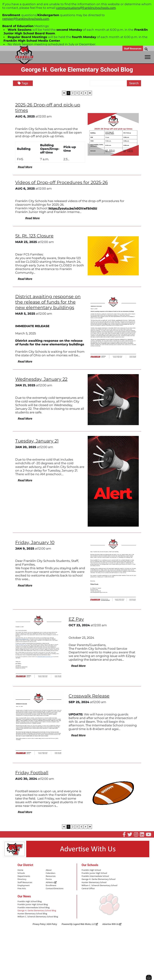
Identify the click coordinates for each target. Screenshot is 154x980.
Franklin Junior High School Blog (32, 904)
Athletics (51, 882)
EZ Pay (77, 619)
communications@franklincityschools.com (86, 8)
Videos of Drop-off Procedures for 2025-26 (63, 182)
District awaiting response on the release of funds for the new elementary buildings (49, 302)
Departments (24, 876)
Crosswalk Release (90, 696)
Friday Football (32, 773)
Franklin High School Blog (29, 901)
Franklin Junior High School (94, 873)
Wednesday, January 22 (42, 379)
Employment (23, 885)
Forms (49, 879)
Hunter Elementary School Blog (32, 913)
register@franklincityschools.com (26, 19)
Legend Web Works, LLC (85, 923)
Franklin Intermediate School (95, 876)
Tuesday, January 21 (38, 441)
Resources (50, 876)
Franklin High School (91, 870)
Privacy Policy (39, 923)
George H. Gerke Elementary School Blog (36, 910)
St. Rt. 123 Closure (35, 236)
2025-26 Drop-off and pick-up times (49, 107)
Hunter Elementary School (94, 882)
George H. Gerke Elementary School (98, 879)
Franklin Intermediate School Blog (33, 907)
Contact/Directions (54, 888)
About (49, 870)
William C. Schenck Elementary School (99, 885)
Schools (21, 873)
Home (20, 870)
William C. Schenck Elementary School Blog (37, 916)
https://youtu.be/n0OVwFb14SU (74, 208)
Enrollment (51, 885)
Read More (24, 167)
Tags (23, 83)
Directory (22, 879)
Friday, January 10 (35, 542)
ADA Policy (52, 923)
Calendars (50, 873)
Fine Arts (22, 888)
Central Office (88, 888)
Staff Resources (133, 49)
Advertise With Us (112, 923)
